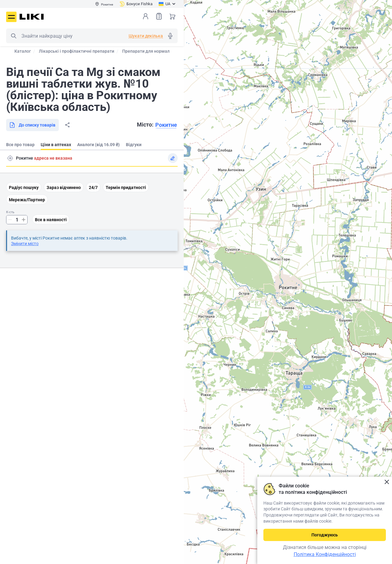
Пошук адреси (10, 158)
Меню (11, 17)
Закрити (387, 482)
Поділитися (67, 125)
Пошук (13, 36)
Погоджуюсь (325, 535)
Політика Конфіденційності (325, 554)
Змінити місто (25, 244)
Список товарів (159, 16)
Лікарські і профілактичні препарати (77, 51)
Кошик (172, 16)
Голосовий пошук (170, 36)
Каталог (23, 51)
